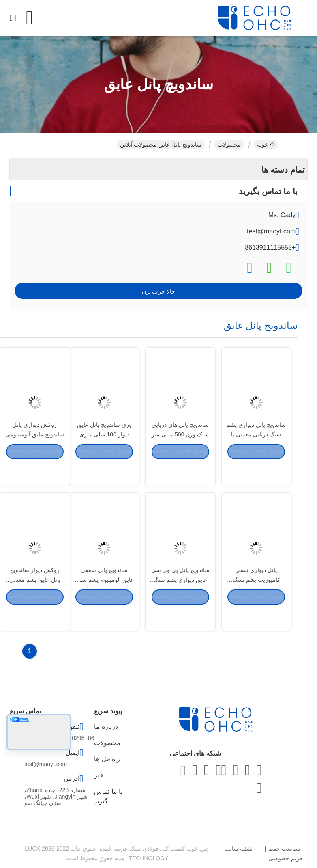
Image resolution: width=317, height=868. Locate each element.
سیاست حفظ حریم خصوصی (286, 853)
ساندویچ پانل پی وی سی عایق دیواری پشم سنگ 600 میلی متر (180, 600)
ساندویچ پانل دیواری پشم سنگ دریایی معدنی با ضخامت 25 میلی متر (256, 455)
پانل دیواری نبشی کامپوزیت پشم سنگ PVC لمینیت (256, 600)
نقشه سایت (239, 849)
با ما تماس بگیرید (108, 796)
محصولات (229, 145)
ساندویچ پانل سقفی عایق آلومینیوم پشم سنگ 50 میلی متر (104, 600)
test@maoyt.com (271, 231)
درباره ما (106, 727)
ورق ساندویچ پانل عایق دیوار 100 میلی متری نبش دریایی (104, 455)
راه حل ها (107, 759)
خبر (99, 775)
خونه (266, 145)
